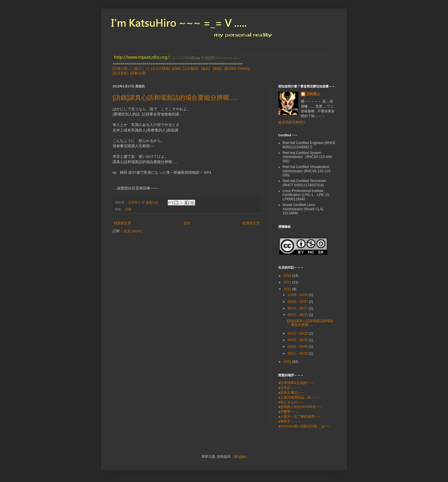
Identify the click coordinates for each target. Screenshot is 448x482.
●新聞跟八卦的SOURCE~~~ (300, 407)
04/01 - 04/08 (298, 347)
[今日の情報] (161, 69)
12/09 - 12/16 (298, 295)
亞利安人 (313, 94)
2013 (288, 282)
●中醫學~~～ (288, 412)
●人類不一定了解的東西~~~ (299, 417)
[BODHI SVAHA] (237, 69)
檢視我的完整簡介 (292, 122)
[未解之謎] (138, 73)
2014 (288, 276)
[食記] (206, 69)
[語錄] (176, 69)
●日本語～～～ (290, 388)
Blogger (240, 457)
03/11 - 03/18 (298, 353)
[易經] (217, 69)
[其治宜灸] (120, 73)
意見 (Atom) (133, 231)
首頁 (187, 223)
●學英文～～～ (290, 421)
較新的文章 (123, 223)
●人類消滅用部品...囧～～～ (300, 397)
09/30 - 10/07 (298, 302)
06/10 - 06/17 (298, 308)
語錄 (128, 209)
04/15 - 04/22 (298, 340)
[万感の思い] (122, 69)
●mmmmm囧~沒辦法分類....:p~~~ (304, 426)
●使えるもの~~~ (291, 402)
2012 (288, 289)
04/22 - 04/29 (298, 333)
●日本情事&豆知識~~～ (296, 383)
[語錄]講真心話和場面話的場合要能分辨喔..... (175, 98)
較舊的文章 (251, 223)
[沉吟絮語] (190, 69)
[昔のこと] (141, 69)
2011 (288, 362)
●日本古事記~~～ (292, 393)
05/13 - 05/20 (298, 315)
